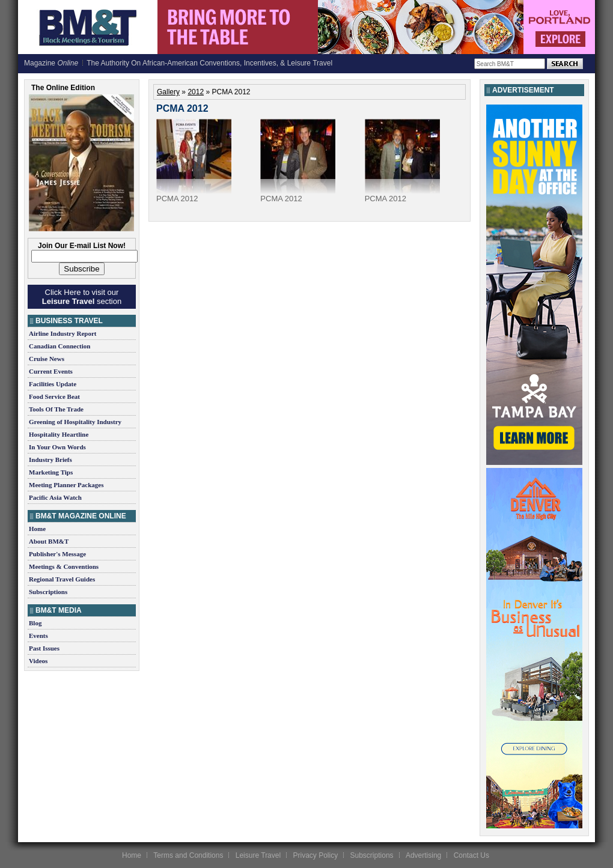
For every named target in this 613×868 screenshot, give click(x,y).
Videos (38, 661)
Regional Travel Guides (62, 579)
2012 (196, 92)
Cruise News (47, 359)
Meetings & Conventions (64, 566)
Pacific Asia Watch (55, 497)
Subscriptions (48, 592)
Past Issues (44, 648)
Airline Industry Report (63, 333)
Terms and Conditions (188, 855)
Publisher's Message (57, 554)
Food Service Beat (54, 396)
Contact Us (471, 855)
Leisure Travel (258, 855)
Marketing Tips (51, 472)
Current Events (51, 371)
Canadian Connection (59, 346)
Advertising (423, 855)
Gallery (168, 92)
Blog (35, 623)
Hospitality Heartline (59, 434)
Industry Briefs (50, 460)
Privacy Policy (315, 855)
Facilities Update (53, 384)
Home (37, 529)
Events (38, 636)
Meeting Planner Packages (66, 485)
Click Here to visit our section (82, 297)
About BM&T (49, 541)
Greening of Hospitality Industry (75, 422)
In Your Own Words (57, 447)
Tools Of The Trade (56, 409)
